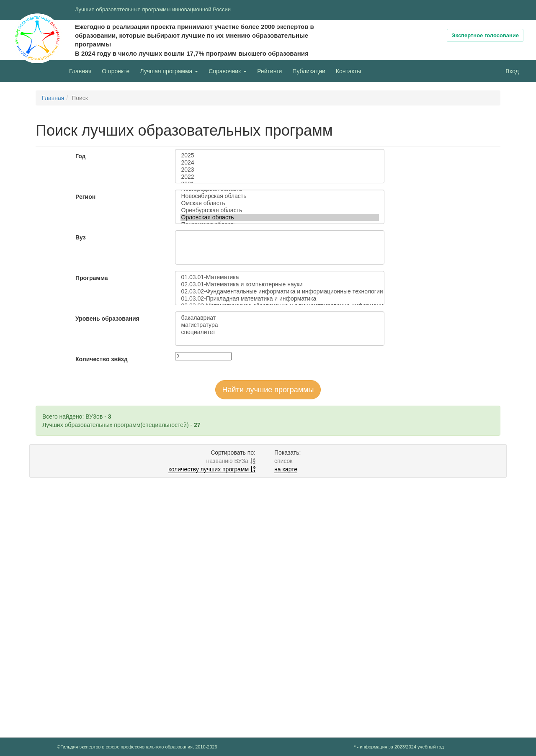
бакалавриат (280, 318)
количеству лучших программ (212, 469)
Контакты (348, 71)
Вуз (81, 237)
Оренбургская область (280, 210)
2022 (280, 177)
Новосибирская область (280, 196)
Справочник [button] (228, 71)
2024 (280, 163)
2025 (280, 156)
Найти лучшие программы (268, 390)
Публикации (309, 71)
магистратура (280, 325)
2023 (280, 170)
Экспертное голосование (485, 35)
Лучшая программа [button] (169, 71)
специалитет (280, 332)
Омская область (280, 203)
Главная (80, 71)
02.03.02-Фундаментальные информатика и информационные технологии (280, 292)
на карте (286, 469)
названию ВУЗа (231, 461)
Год (81, 156)
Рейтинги (269, 71)
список (283, 461)
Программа (92, 278)
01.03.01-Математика (280, 277)
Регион (85, 197)
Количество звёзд (102, 359)
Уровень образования (107, 319)
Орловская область (280, 217)
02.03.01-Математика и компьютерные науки (280, 284)
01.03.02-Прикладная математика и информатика (280, 299)
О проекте (118, 71)
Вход (512, 71)
